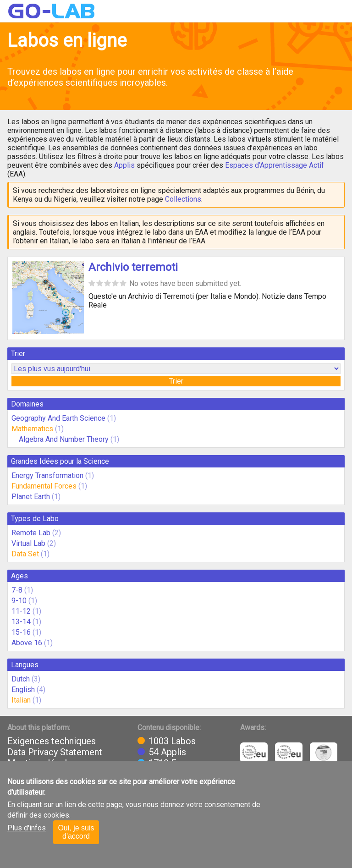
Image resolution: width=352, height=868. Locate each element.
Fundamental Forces (44, 486)
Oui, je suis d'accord (76, 832)
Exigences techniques (52, 741)
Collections (183, 199)
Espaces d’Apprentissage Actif (275, 165)
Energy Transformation (47, 475)
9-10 (19, 601)
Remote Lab (31, 533)
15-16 (21, 632)
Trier (176, 381)
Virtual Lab (28, 543)
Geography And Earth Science (58, 418)
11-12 (21, 611)
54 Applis (167, 752)
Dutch (21, 679)
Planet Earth (31, 497)
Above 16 (27, 643)
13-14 (21, 622)
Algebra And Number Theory (64, 439)
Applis (124, 165)
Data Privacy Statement (55, 752)
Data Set (25, 554)
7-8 (17, 590)
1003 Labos (172, 741)
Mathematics (32, 429)
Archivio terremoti (133, 267)
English (23, 689)
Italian (21, 700)
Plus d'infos (27, 828)
